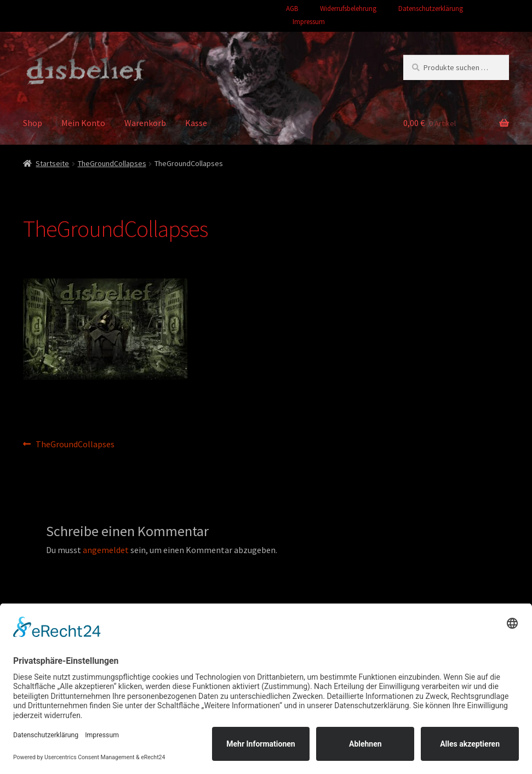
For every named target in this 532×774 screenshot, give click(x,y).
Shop (33, 123)
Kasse (196, 123)
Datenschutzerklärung (431, 8)
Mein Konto (83, 123)
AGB (292, 8)
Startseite (52, 163)
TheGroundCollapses (112, 163)
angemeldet (106, 550)
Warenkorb (145, 123)
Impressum (309, 22)
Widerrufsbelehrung (348, 8)
